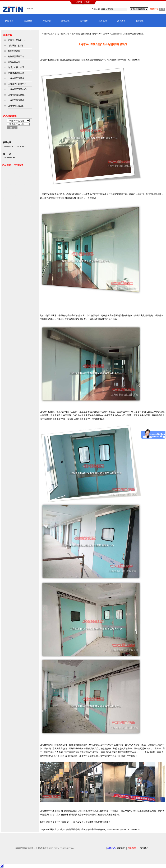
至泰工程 (65, 21)
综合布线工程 (14, 62)
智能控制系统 (14, 51)
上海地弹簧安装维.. (17, 95)
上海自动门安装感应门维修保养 (86, 34)
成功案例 (121, 21)
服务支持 (103, 21)
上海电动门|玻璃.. (16, 106)
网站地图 (121, 848)
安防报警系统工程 (16, 57)
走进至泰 (28, 21)
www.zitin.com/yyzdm (117, 60)
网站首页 (9, 21)
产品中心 (47, 21)
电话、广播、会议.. (17, 67)
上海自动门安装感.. (17, 78)
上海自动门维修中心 (17, 84)
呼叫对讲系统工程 (16, 73)
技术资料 (84, 21)
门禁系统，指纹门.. (17, 46)
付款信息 (132, 848)
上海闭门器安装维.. (17, 100)
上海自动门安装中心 (17, 89)
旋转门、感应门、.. (17, 40)
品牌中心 (111, 848)
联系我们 (140, 21)
